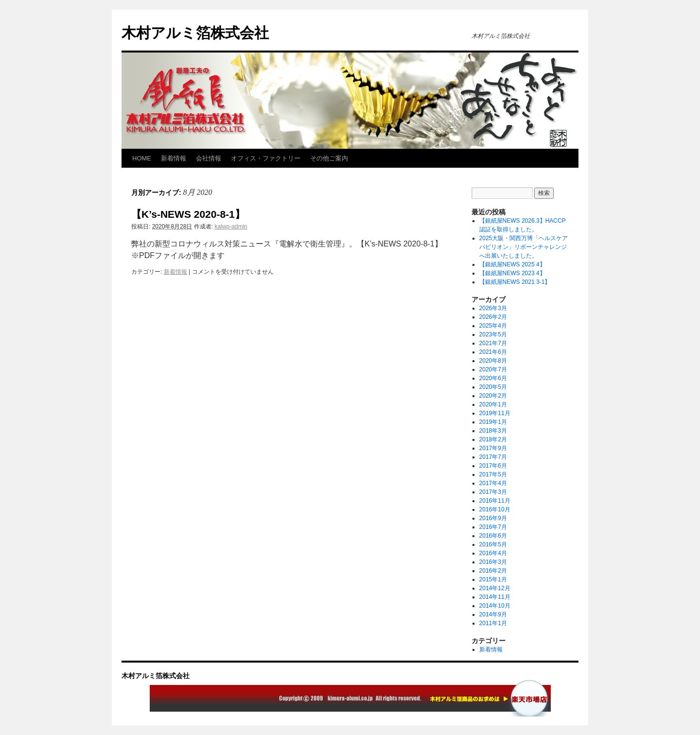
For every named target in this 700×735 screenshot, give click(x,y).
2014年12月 (495, 588)
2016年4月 (493, 553)
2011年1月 (493, 623)
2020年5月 (493, 387)
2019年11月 (495, 413)
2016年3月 (493, 562)
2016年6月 (493, 536)
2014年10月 (495, 606)
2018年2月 (493, 439)
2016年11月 (495, 501)
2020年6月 (493, 378)
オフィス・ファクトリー (266, 158)
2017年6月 (493, 466)
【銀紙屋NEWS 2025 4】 (512, 264)
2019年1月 (493, 422)
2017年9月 (493, 448)
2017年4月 (493, 483)
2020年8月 (493, 361)
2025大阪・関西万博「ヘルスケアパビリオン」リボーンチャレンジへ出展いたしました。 (524, 247)
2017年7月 (493, 457)
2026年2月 (493, 317)
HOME (142, 158)
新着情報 (174, 158)
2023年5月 (493, 334)
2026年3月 (493, 308)
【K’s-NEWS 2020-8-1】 (188, 214)
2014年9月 (493, 614)
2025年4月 (493, 326)
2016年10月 (495, 509)
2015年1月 (493, 579)
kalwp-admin (231, 227)
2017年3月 (493, 492)
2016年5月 (493, 544)
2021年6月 (493, 352)
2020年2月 (493, 396)
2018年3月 (493, 431)
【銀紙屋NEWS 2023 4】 (512, 273)
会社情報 (209, 158)
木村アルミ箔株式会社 (195, 33)
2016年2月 (493, 571)
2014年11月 (495, 597)
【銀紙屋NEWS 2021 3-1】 (515, 282)
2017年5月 (493, 474)
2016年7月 (493, 527)
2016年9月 (493, 518)
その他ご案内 (329, 158)
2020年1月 (493, 404)
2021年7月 (493, 343)
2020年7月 (493, 369)
